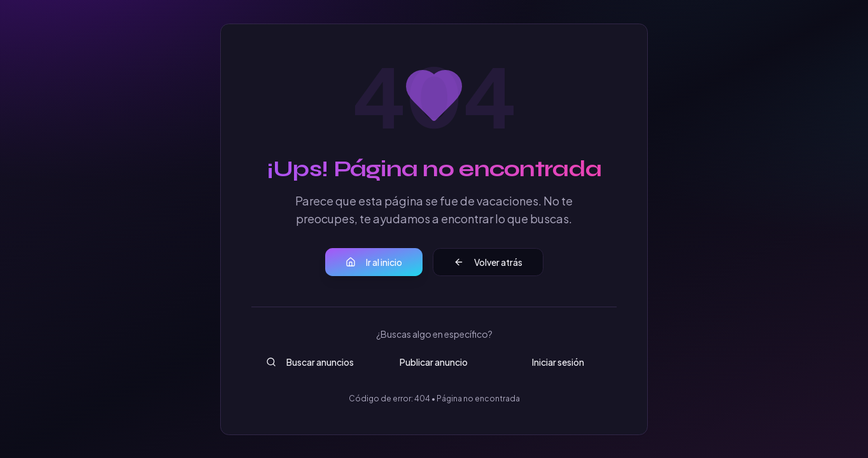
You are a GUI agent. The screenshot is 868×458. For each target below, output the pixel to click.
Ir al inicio (374, 262)
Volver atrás (488, 262)
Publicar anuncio (434, 362)
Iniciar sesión (558, 362)
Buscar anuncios (310, 362)
